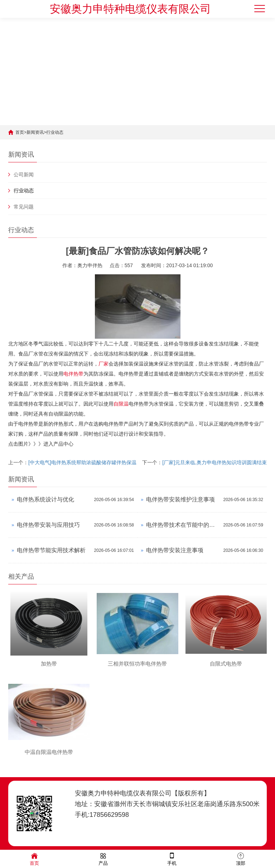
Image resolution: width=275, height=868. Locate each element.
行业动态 (55, 132)
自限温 (121, 404)
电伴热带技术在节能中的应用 (183, 525)
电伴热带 (73, 374)
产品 (103, 859)
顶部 (241, 859)
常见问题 (24, 207)
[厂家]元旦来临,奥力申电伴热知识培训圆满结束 (214, 462)
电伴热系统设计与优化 (45, 499)
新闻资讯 (35, 132)
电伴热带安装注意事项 (175, 550)
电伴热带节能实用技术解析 (51, 550)
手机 (172, 859)
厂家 (103, 364)
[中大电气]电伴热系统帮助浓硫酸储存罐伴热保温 (82, 462)
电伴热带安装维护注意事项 (180, 499)
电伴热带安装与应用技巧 (48, 525)
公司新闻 (24, 175)
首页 (20, 132)
